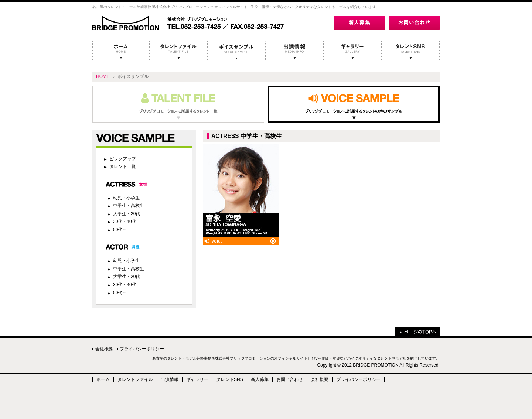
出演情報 (170, 380)
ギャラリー (197, 380)
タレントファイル (135, 380)
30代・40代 (125, 221)
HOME (103, 76)
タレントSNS (230, 380)
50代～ (120, 230)
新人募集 (260, 380)
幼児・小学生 (126, 198)
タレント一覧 (123, 166)
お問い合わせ (290, 380)
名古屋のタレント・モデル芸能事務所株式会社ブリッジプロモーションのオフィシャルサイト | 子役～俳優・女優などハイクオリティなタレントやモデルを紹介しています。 (296, 358)
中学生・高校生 (129, 206)
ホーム (103, 380)
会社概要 (104, 349)
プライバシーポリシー (142, 349)
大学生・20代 (127, 214)
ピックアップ (123, 159)
